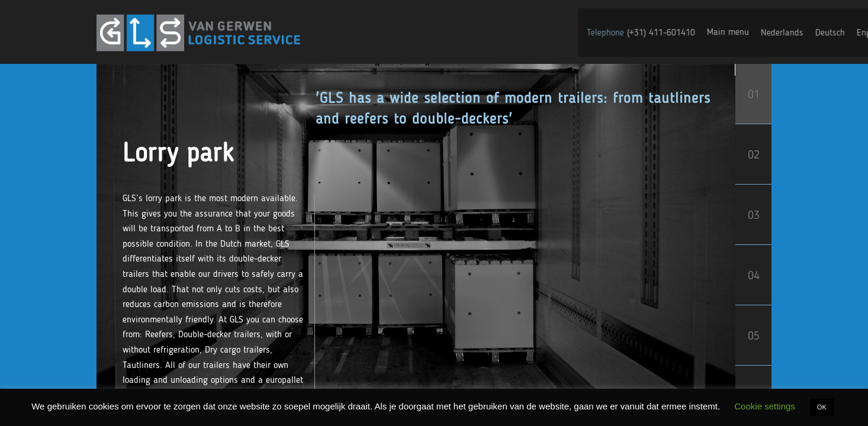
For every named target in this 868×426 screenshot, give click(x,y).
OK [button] (822, 407)
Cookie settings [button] (765, 406)
